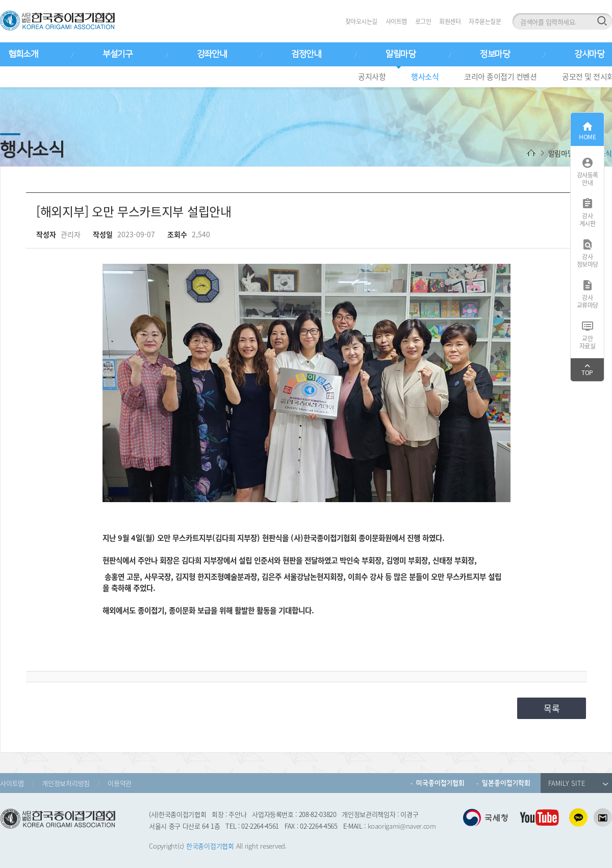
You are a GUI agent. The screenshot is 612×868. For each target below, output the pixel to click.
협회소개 (23, 54)
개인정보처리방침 (66, 783)
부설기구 (117, 54)
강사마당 (589, 54)
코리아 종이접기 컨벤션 (500, 77)
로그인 (423, 21)
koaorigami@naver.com (402, 826)
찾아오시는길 (361, 21)
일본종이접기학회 (506, 783)
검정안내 (306, 54)
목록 (552, 708)
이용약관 (120, 783)
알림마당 (400, 54)
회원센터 (450, 21)
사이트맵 (396, 21)
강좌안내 (212, 54)
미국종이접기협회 (440, 783)
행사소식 (425, 77)
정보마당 (495, 54)
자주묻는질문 (485, 21)
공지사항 (372, 77)
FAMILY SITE (578, 783)
